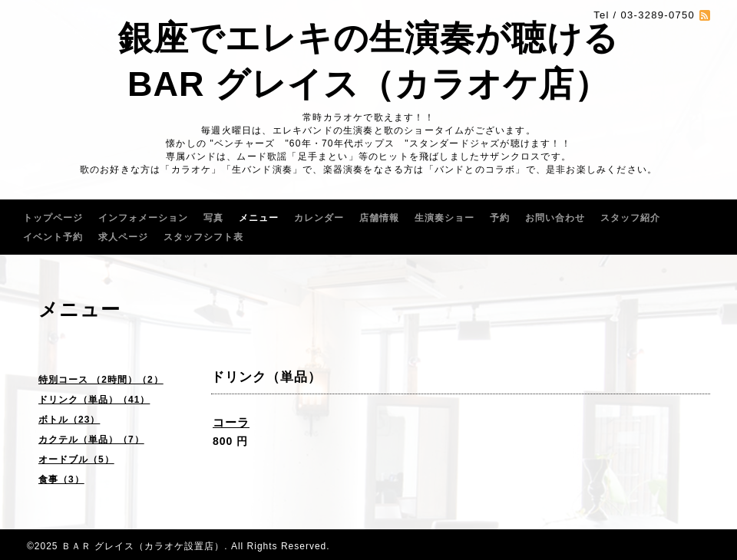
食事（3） (61, 479)
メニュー (259, 218)
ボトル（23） (69, 420)
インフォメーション (143, 218)
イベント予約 (53, 237)
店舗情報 (379, 218)
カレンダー (319, 218)
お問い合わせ (555, 218)
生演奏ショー (445, 218)
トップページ (53, 218)
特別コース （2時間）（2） (101, 380)
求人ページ (123, 237)
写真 (213, 218)
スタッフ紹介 (630, 218)
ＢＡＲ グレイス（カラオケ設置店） (143, 546)
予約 (500, 218)
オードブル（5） (76, 460)
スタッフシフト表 (203, 237)
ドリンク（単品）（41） (94, 400)
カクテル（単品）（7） (91, 440)
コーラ (231, 422)
